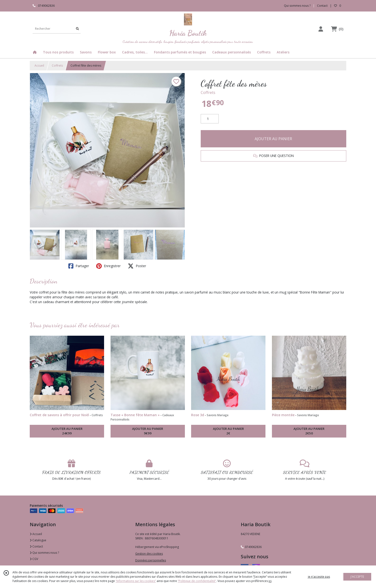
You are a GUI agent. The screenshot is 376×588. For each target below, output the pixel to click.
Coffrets (57, 66)
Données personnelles (151, 560)
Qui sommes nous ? (44, 553)
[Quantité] (210, 119)
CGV (34, 559)
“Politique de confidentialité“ (197, 581)
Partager (79, 266)
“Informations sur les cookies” (136, 581)
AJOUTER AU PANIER (273, 139)
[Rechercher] (77, 29)
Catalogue (38, 540)
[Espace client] (321, 29)
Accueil (39, 66)
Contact (322, 6)
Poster (137, 266)
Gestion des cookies (149, 554)
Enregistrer (108, 266)
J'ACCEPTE (357, 577)
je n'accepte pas (319, 577)
